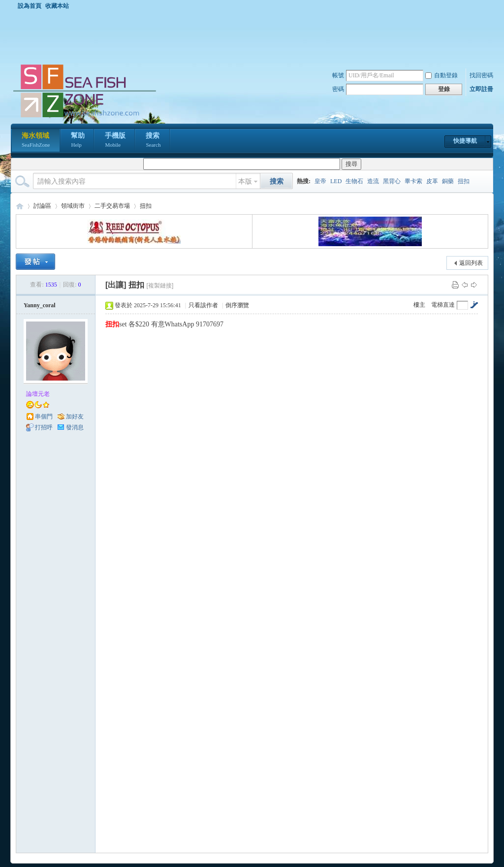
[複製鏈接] (160, 286)
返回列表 (471, 263)
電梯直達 (443, 305)
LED (336, 181)
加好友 (75, 417)
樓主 (419, 305)
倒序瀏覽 (237, 305)
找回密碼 (481, 75)
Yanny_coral (40, 305)
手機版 (115, 141)
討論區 (42, 206)
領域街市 (73, 206)
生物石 (354, 181)
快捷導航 (465, 141)
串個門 (44, 417)
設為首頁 (30, 6)
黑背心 (392, 181)
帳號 (338, 75)
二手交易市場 (112, 206)
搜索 (153, 141)
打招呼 (44, 427)
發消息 (75, 427)
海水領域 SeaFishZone (20, 206)
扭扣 (464, 181)
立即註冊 (481, 89)
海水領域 (36, 141)
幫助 (78, 141)
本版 (245, 181)
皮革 (432, 181)
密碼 (338, 89)
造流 (373, 181)
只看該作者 (203, 305)
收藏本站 (57, 6)
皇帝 (320, 181)
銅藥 (448, 181)
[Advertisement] (254, 36)
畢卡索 (413, 181)
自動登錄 (441, 75)
